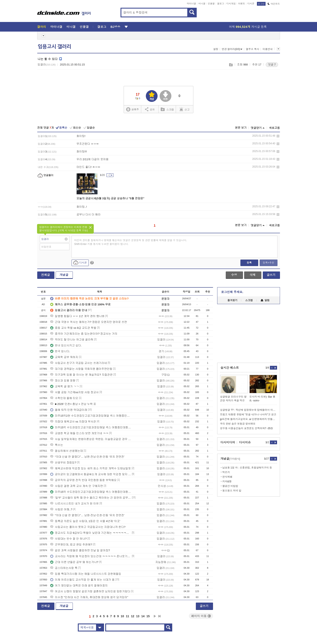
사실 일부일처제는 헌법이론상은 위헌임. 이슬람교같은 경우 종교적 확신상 (91, 439)
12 (133, 616)
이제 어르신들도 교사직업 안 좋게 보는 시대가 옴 (82, 580)
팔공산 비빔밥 (230, 486)
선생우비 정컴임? (63, 463)
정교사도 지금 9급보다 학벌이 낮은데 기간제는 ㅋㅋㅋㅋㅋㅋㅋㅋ (91, 533)
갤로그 (221, 4)
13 (138, 616)
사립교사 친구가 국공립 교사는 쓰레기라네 (78, 363)
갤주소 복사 (252, 49)
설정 (216, 49)
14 (143, 616)
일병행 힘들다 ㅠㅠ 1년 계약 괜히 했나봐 (77, 316)
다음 (155, 616)
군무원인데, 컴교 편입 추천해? (71, 545)
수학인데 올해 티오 (64, 398)
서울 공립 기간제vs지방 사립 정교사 (74, 392)
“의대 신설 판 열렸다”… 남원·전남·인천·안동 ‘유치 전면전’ (87, 457)
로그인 (261, 4)
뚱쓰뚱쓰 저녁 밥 (232, 491)
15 (148, 616)
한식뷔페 (227, 477)
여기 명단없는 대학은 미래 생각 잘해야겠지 (79, 586)
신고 (185, 109)
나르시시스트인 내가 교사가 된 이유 (74, 504)
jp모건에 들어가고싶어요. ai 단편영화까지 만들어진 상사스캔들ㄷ (249, 419)
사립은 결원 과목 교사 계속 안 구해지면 (77, 486)
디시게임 (231, 4)
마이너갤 (191, 4)
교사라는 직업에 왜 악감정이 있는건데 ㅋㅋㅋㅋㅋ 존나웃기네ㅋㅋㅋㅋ (91, 556)
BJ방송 (115, 27)
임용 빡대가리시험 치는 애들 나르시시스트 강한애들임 (86, 574)
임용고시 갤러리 (54, 47)
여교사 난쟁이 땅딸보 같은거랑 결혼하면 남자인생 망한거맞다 (90, 591)
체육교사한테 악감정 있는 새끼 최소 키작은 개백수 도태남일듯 (90, 468)
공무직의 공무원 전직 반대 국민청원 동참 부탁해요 (83, 480)
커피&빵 (227, 481)
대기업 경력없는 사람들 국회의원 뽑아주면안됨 (81, 369)
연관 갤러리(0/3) (232, 49)
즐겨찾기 (232, 300)
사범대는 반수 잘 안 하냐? (68, 539)
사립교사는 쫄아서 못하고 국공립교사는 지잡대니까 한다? (88, 527)
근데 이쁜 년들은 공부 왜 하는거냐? (74, 562)
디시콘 (251, 4)
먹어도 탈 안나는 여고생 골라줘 (72, 340)
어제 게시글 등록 (248, 27)
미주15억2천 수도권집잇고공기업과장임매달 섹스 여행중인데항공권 (91, 416)
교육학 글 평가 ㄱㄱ (65, 386)
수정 (234, 275)
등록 (249, 263)
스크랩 (231, 65)
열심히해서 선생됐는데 (67, 451)
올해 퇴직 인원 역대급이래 (69, 410)
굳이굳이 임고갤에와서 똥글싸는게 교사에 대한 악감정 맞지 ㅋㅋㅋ (91, 474)
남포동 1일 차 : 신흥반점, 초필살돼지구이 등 (247, 468)
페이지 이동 (201, 616)
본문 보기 (241, 128)
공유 (150, 109)
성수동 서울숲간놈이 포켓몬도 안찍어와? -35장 (247, 428)
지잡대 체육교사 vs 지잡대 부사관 (73, 422)
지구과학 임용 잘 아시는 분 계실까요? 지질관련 (81, 375)
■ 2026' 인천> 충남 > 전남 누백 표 (73, 404)
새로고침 (275, 128)
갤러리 (42, 27)
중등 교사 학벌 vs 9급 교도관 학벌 (73, 328)
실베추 (132, 109)
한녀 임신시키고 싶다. (66, 345)
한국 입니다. (60, 351)
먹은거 (226, 472)
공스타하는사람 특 (64, 568)
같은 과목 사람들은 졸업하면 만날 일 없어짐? (80, 550)
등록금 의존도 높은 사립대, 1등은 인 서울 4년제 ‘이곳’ (85, 521)
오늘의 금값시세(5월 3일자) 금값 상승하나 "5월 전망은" (110, 198)
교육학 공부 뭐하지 (64, 357)
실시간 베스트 (230, 368)
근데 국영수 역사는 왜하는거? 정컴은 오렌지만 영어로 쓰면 (89, 322)
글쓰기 (271, 275)
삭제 (278, 136)
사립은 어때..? (61, 509)
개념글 (64, 275)
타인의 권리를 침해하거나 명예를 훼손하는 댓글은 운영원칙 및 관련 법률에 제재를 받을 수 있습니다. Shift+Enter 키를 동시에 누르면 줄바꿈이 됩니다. (131, 242)
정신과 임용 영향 (63, 381)
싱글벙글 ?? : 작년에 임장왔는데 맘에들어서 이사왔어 (249, 410)
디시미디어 (228, 442)
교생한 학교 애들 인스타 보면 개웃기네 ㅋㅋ (79, 433)
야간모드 (274, 4)
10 (122, 616)
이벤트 (242, 4)
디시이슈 (245, 442)
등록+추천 (268, 263)
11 (127, 616)
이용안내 (268, 49)
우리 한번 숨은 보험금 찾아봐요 (238, 424)
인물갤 (211, 4)
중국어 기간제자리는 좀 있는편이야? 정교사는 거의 (84, 334)
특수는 (57, 445)
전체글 (46, 275)
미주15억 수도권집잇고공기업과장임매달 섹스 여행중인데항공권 (91, 427)
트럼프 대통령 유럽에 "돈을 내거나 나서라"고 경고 (248, 415)
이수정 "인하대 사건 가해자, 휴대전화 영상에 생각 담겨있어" (89, 597)
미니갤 (202, 4)
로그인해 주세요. (232, 292)
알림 (265, 300)
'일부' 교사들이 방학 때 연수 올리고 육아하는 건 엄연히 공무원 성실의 (91, 498)
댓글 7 (272, 65)
